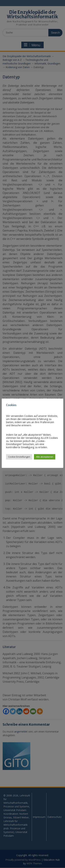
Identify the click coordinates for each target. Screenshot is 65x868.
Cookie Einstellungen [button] (19, 457)
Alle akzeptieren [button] (45, 457)
